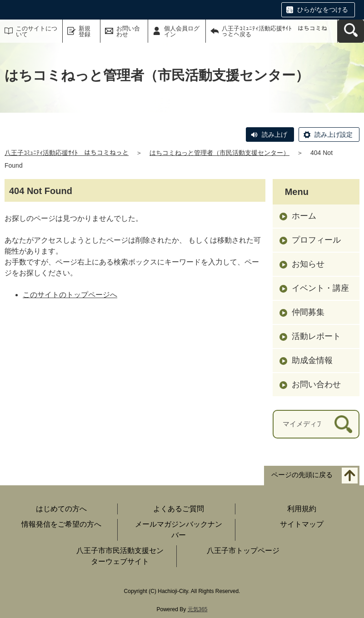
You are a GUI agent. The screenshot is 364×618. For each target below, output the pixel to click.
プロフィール (316, 240)
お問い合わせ (128, 31)
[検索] (343, 424)
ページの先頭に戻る (302, 475)
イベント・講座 (320, 288)
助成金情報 (312, 360)
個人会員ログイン (182, 31)
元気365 (198, 609)
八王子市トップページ (243, 551)
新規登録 (85, 31)
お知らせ (308, 264)
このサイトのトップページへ (70, 295)
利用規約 (302, 509)
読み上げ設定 (334, 135)
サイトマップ (302, 524)
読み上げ (274, 135)
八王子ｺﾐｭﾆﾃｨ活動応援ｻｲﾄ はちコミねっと (67, 153)
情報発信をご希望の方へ (61, 524)
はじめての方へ (61, 509)
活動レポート (316, 336)
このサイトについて (37, 31)
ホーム (304, 216)
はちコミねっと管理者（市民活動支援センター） (219, 153)
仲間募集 (308, 312)
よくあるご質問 (179, 509)
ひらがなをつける (323, 10)
